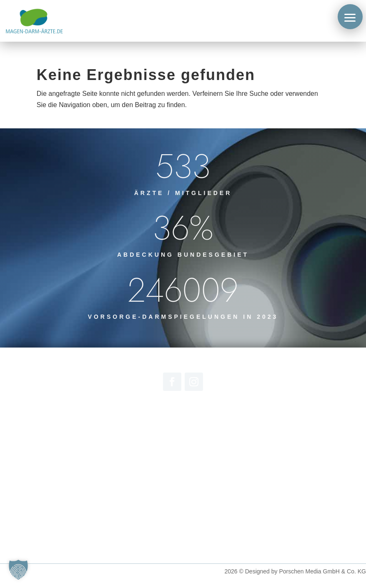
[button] (350, 17)
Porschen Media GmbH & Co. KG (322, 571)
